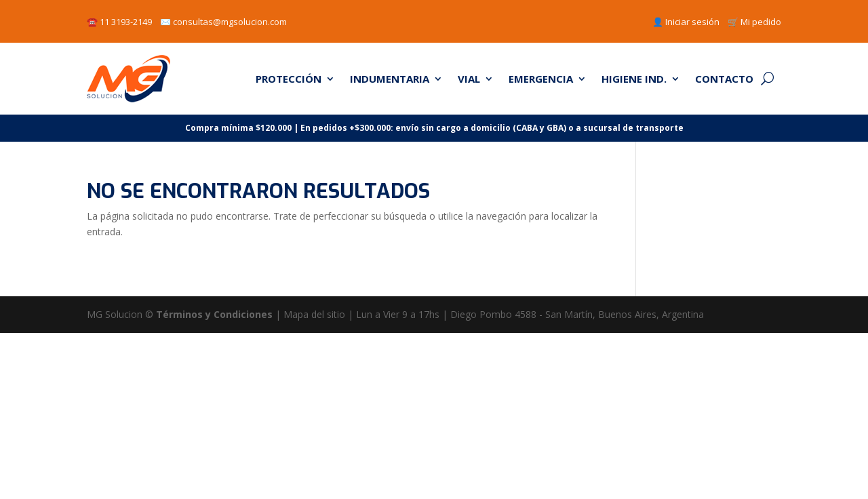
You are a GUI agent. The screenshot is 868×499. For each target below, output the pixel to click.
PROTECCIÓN (289, 79)
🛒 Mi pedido (754, 22)
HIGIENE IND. (634, 79)
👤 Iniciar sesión (686, 22)
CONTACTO (724, 79)
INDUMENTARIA (390, 79)
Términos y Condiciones (214, 314)
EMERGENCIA (541, 79)
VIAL (469, 79)
